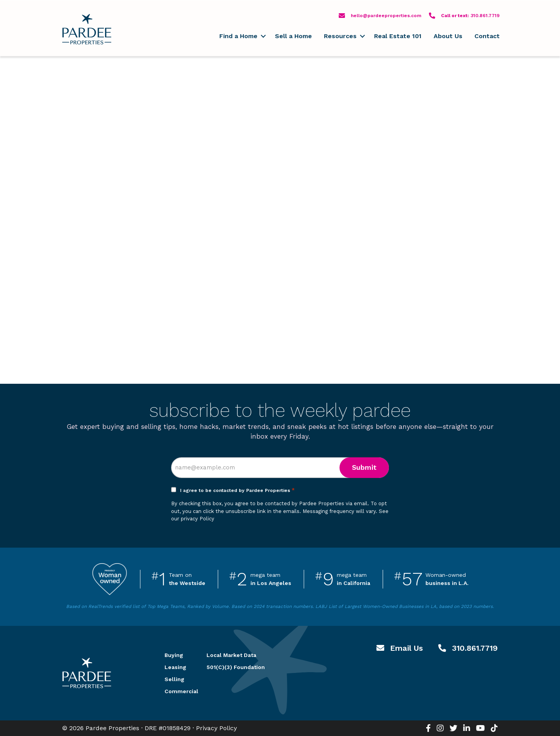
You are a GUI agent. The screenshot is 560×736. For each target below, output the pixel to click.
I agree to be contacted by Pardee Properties (237, 490)
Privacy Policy (216, 728)
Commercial (176, 691)
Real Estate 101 (398, 36)
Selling (174, 679)
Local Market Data (231, 655)
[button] (263, 36)
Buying (174, 655)
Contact (487, 36)
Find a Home (238, 36)
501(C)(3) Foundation (236, 667)
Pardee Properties (87, 29)
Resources (340, 36)
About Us (448, 36)
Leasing (175, 667)
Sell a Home (293, 36)
